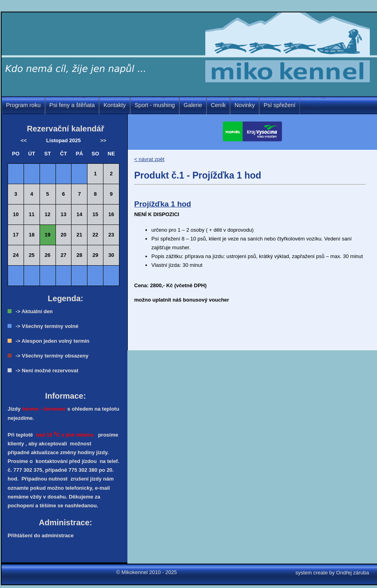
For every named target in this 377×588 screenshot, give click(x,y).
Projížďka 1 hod (163, 204)
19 (48, 235)
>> (103, 140)
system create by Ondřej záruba (332, 573)
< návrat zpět (149, 159)
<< (24, 140)
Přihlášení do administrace (41, 535)
